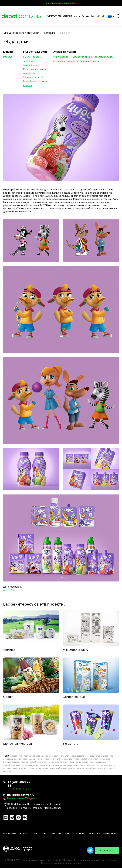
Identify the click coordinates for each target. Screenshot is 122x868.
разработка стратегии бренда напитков (49, 762)
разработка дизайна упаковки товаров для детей (79, 765)
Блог (67, 833)
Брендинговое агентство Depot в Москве (47, 860)
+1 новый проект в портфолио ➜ (82, 3)
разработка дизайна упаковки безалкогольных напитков (57, 768)
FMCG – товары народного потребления (32, 61)
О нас (86, 16)
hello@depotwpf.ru (21, 795)
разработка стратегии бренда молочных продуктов (75, 756)
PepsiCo (8, 57)
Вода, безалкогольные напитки (36, 83)
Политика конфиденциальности (61, 863)
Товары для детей (33, 77)
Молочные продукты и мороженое (36, 71)
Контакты (98, 16)
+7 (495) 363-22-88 (19, 784)
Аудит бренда (61, 57)
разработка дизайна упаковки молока (88, 762)
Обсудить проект (107, 850)
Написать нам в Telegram (21, 798)
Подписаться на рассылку (102, 833)
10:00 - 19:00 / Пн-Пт (19, 789)
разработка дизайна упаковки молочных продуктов (29, 765)
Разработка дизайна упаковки (83, 61)
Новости (56, 833)
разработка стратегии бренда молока (29, 756)
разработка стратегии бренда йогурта (60, 759)
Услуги (67, 16)
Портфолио (53, 16)
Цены (77, 16)
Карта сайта (109, 860)
